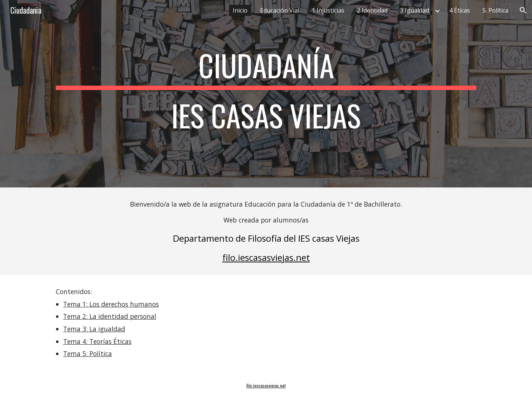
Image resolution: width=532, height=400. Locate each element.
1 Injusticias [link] (328, 10)
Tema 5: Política (88, 354)
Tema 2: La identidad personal (110, 316)
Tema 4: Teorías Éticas (97, 341)
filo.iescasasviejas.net (266, 257)
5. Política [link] (495, 10)
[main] (266, 94)
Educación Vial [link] (280, 10)
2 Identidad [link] (372, 10)
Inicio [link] (240, 10)
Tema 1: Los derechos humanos (111, 304)
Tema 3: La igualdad (94, 329)
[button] (523, 10)
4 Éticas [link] (460, 10)
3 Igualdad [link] (415, 10)
